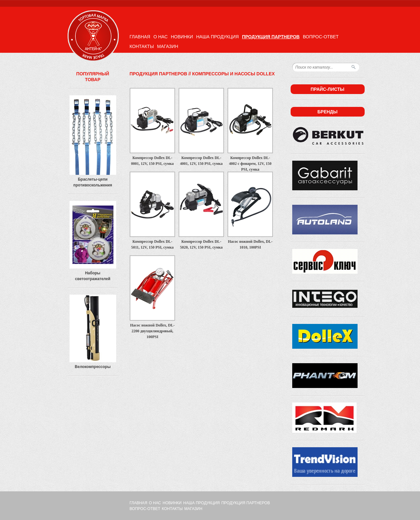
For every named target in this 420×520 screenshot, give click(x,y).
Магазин (168, 46)
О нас (161, 37)
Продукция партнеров (271, 37)
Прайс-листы (327, 89)
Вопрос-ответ (321, 37)
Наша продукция (217, 37)
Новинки (182, 37)
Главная (140, 37)
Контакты (142, 46)
